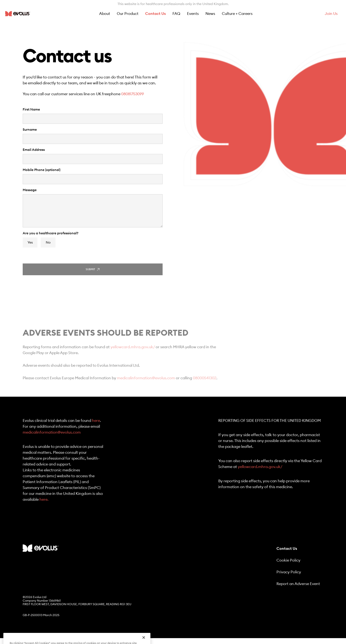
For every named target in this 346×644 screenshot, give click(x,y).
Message (30, 190)
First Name (31, 110)
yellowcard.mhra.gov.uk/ (133, 351)
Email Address (34, 150)
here (96, 421)
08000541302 (205, 382)
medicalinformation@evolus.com (146, 382)
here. (44, 499)
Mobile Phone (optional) (42, 170)
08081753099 (133, 94)
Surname (30, 130)
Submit (93, 269)
